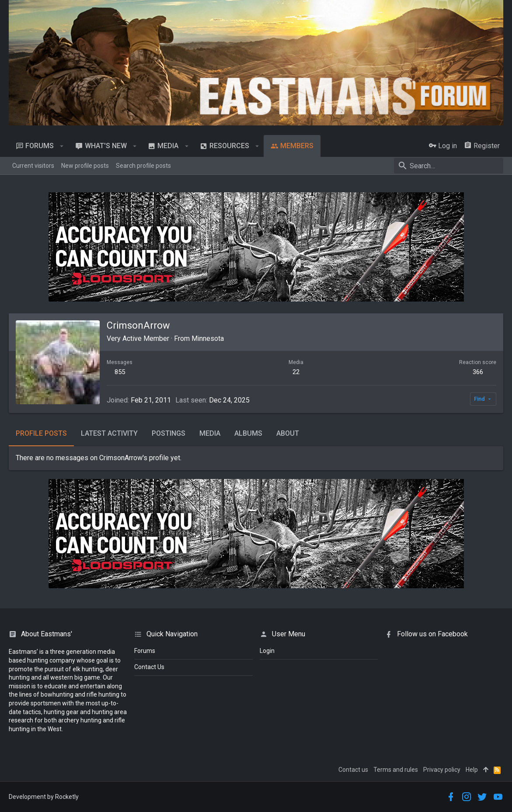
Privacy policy (442, 770)
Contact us (353, 770)
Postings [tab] (169, 433)
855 (120, 372)
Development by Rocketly (44, 797)
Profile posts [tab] (41, 433)
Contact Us (149, 667)
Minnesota (208, 338)
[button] (62, 146)
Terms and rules (396, 770)
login (267, 651)
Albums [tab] (248, 433)
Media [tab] (210, 433)
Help (472, 770)
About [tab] (288, 433)
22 (296, 372)
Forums (145, 651)
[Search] (449, 166)
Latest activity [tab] (109, 433)
